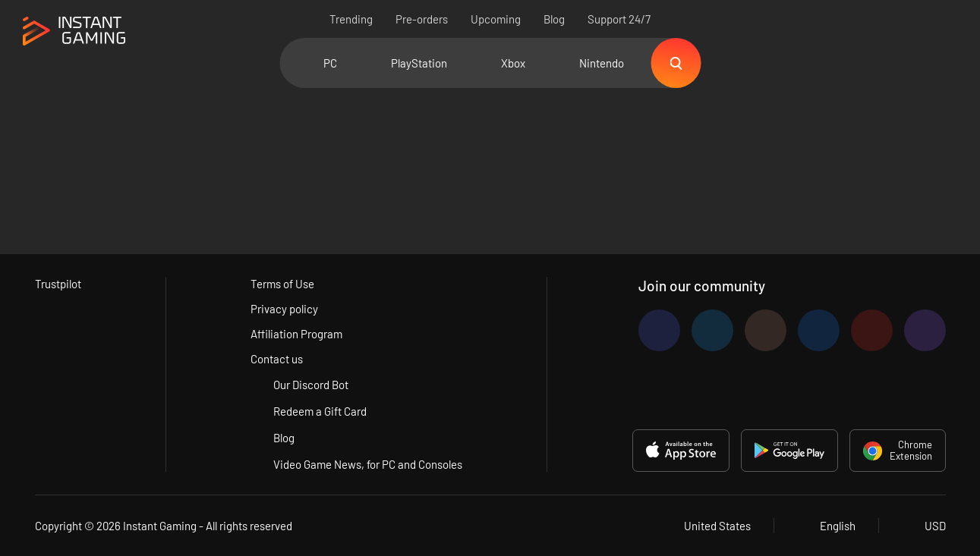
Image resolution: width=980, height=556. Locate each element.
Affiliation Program (296, 334)
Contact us (277, 359)
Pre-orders (422, 19)
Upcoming (496, 19)
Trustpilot (58, 284)
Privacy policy (284, 309)
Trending (351, 19)
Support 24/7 (619, 19)
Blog (554, 19)
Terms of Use (282, 284)
